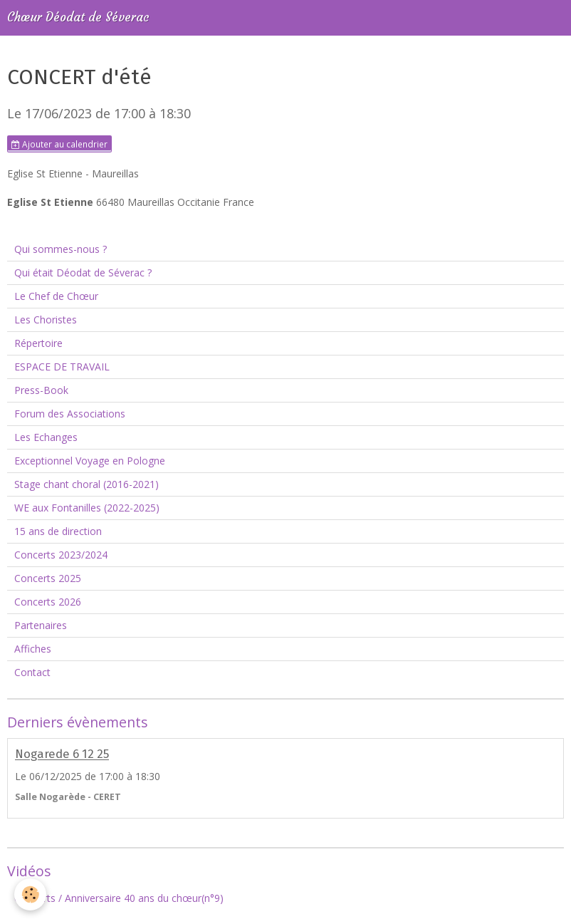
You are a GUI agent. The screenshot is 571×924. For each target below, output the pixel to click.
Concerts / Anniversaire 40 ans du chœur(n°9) (119, 898)
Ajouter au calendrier (59, 144)
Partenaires (41, 625)
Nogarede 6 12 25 (62, 754)
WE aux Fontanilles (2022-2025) (87, 508)
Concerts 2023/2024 (61, 555)
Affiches (33, 649)
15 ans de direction (58, 531)
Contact (32, 672)
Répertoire (38, 343)
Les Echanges (46, 437)
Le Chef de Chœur (56, 296)
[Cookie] (30, 894)
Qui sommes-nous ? (61, 249)
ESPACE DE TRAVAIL (62, 367)
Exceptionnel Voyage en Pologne (90, 461)
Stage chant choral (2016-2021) (87, 484)
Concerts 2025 (48, 578)
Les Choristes (46, 320)
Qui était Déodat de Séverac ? (83, 272)
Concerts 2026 (48, 602)
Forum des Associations (70, 414)
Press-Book (41, 390)
